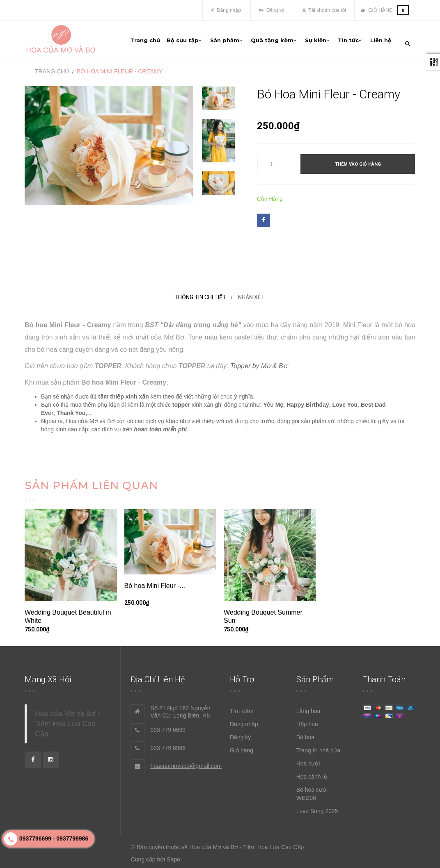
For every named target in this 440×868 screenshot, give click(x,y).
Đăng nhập (226, 10)
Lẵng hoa (308, 709)
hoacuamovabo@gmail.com (186, 763)
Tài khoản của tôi (324, 10)
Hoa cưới (308, 761)
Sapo (173, 857)
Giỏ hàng (242, 748)
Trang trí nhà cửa (318, 748)
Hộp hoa (307, 722)
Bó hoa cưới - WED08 (314, 791)
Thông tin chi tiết (200, 295)
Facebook (264, 217)
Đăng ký (272, 10)
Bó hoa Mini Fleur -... (155, 583)
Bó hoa (305, 735)
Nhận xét (251, 295)
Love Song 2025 (317, 809)
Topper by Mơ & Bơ (259, 363)
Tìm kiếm (242, 709)
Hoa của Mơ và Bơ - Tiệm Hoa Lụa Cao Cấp (67, 721)
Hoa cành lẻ (312, 774)
